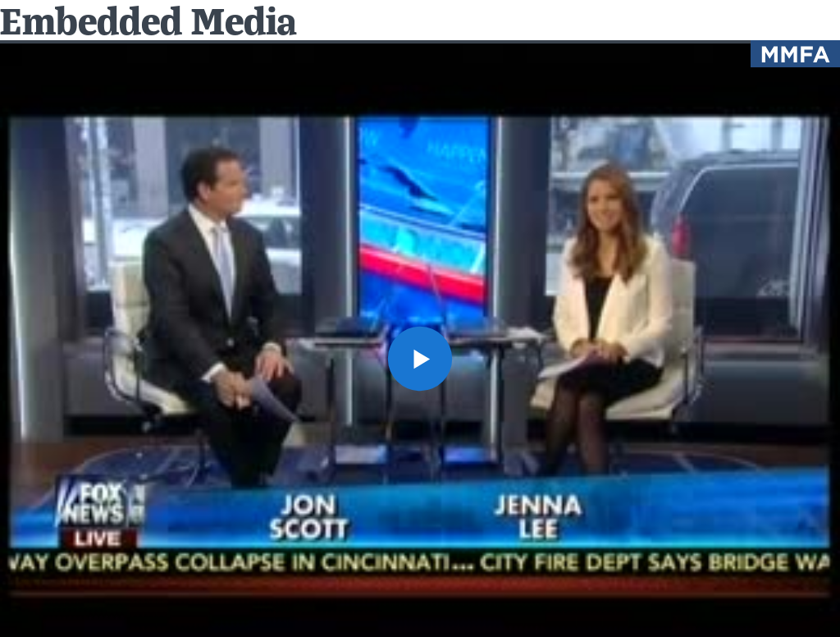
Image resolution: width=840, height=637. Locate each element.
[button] (420, 359)
